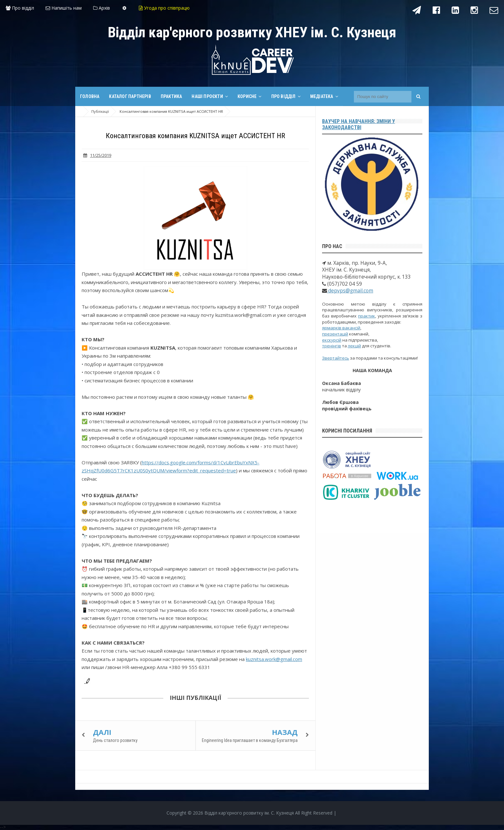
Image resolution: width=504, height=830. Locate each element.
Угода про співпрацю (164, 8)
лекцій (354, 346)
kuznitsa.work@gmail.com (274, 659)
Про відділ (20, 8)
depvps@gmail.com (350, 291)
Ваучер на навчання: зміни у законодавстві (359, 124)
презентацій (335, 334)
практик (367, 316)
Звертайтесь (336, 358)
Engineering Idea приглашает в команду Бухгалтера (250, 740)
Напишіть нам (64, 8)
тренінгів (332, 346)
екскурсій (332, 340)
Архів (102, 8)
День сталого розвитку (115, 740)
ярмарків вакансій (341, 328)
